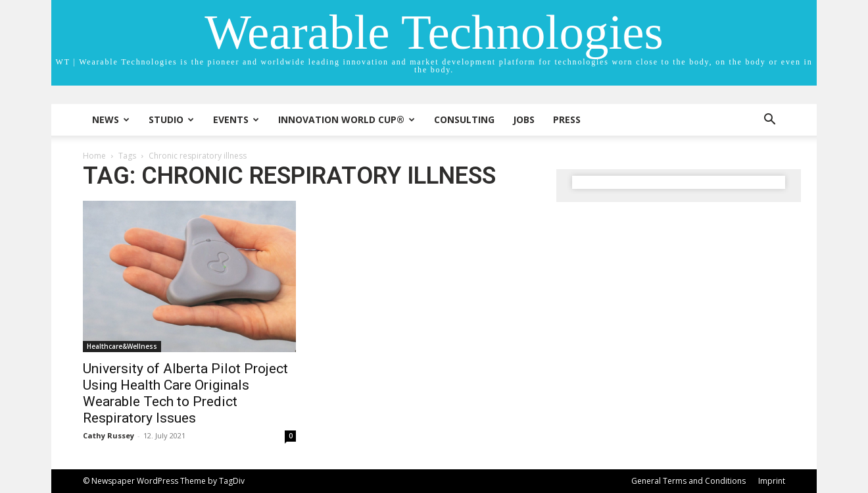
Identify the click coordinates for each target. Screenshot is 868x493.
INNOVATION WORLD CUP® (347, 119)
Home (94, 156)
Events (236, 119)
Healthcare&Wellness (122, 346)
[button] (769, 121)
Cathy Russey (108, 435)
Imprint (772, 481)
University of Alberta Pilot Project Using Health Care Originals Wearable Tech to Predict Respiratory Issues (185, 393)
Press (567, 119)
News (111, 119)
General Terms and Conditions (688, 481)
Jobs (524, 119)
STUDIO (171, 119)
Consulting (464, 119)
